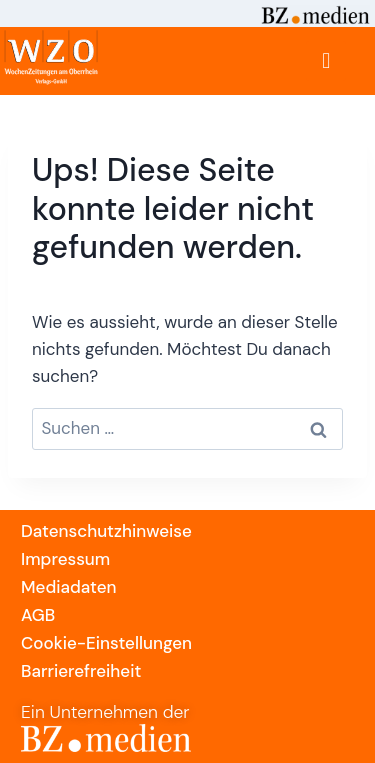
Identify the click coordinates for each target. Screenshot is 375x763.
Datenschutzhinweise (106, 531)
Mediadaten (68, 587)
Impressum (65, 559)
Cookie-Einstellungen (106, 643)
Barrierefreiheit (81, 671)
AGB (38, 615)
